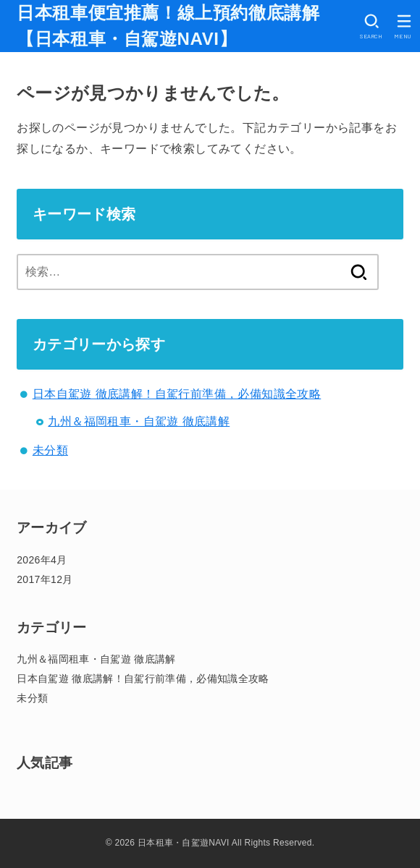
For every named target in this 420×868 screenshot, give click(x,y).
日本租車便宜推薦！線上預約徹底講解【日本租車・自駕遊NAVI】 (168, 26)
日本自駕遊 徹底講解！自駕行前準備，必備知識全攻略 (177, 394)
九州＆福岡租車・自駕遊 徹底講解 (139, 421)
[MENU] (404, 26)
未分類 (50, 450)
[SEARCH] (371, 26)
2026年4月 (42, 560)
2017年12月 (45, 579)
